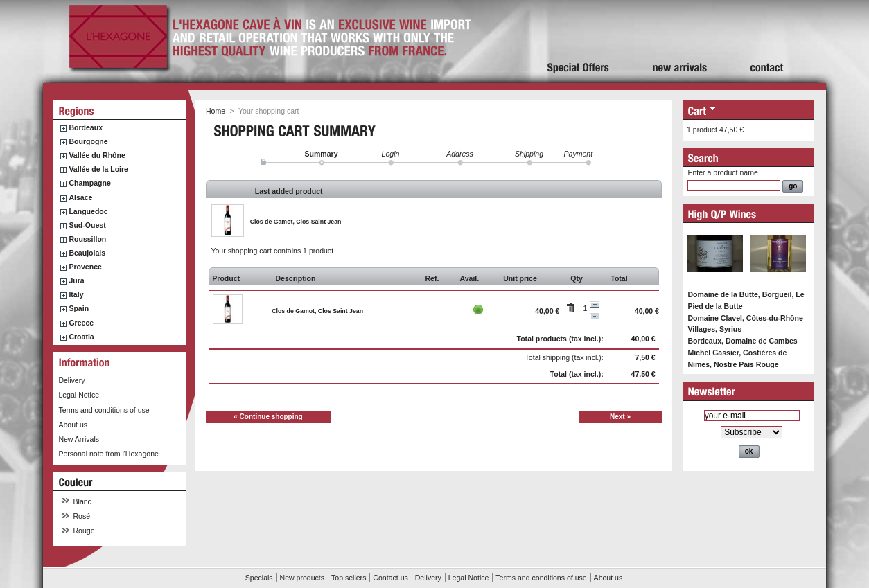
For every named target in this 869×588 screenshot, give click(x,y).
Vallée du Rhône (97, 155)
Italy (76, 294)
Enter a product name (722, 172)
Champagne (89, 183)
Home (216, 111)
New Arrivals (79, 439)
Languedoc (88, 211)
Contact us (390, 578)
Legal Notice (79, 395)
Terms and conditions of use (104, 410)
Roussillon (87, 239)
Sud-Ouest (87, 225)
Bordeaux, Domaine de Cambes (742, 341)
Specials (259, 578)
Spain (79, 308)
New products (302, 578)
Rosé (82, 516)
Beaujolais (87, 253)
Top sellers (349, 578)
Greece (81, 323)
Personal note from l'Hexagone (108, 454)
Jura (76, 280)
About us (73, 425)
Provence (85, 267)
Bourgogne (88, 141)
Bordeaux (86, 127)
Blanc (82, 501)
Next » (620, 417)
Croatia (81, 337)
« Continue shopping (268, 417)
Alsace (80, 197)
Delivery (71, 380)
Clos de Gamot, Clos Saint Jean (296, 222)
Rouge (84, 531)
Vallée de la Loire (98, 169)
